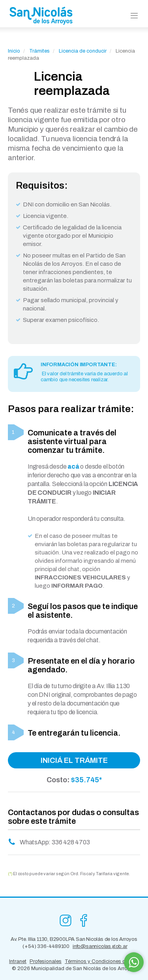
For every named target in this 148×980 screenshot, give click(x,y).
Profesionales (46, 961)
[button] (134, 16)
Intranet (18, 961)
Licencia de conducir (83, 51)
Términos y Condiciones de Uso (102, 961)
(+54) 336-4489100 (46, 946)
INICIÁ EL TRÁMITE (74, 760)
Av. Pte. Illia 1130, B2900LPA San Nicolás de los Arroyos (74, 939)
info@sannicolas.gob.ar (100, 946)
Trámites (39, 51)
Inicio (14, 51)
